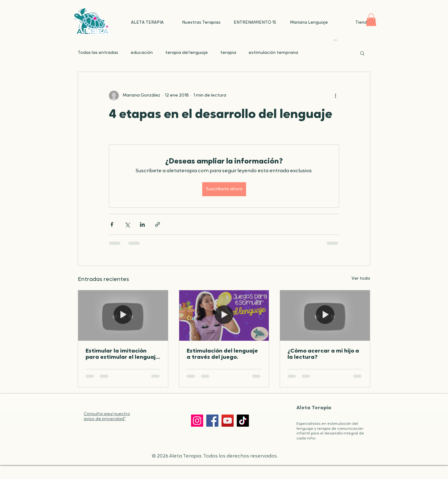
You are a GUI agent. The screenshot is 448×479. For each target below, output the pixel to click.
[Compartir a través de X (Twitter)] (127, 224)
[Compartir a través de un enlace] (158, 224)
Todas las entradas (98, 53)
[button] (371, 20)
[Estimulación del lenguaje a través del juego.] (224, 315)
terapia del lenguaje (187, 53)
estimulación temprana (273, 53)
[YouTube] (228, 421)
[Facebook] (212, 421)
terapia (228, 53)
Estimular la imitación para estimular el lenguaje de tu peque (122, 354)
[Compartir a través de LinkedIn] (142, 224)
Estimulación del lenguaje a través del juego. (222, 354)
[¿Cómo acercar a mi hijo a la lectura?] (325, 315)
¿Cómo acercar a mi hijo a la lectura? (323, 354)
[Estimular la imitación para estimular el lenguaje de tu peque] (123, 315)
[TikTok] (243, 421)
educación (142, 53)
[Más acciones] (335, 96)
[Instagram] (197, 421)
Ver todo (361, 279)
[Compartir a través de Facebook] (112, 224)
